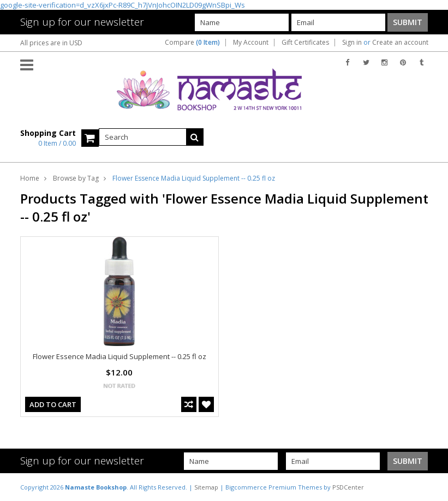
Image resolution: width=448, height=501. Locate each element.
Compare (192, 43)
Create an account (400, 43)
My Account (251, 43)
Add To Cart (53, 404)
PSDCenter (348, 487)
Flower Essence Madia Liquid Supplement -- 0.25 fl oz (120, 356)
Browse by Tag (76, 178)
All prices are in (51, 43)
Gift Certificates (305, 43)
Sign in (352, 43)
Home (30, 178)
